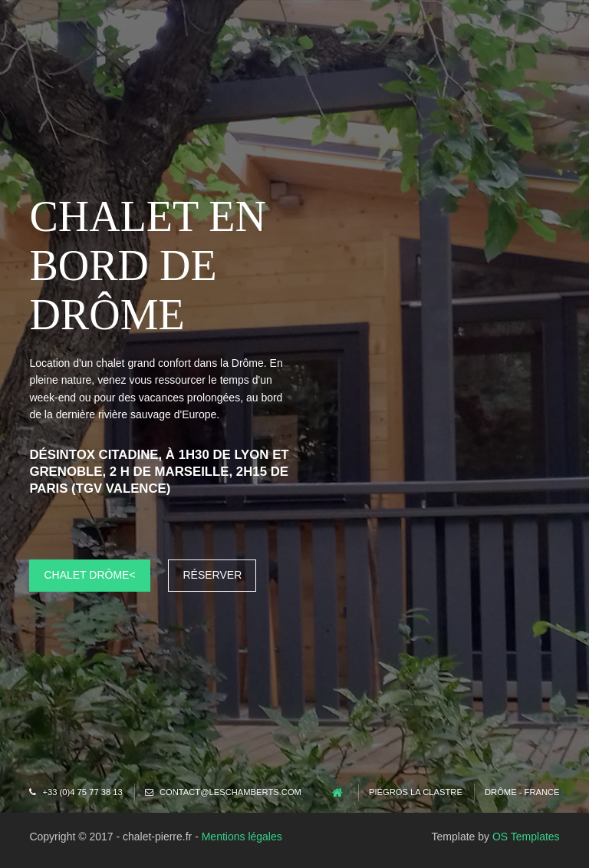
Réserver (212, 575)
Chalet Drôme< (89, 575)
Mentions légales (242, 837)
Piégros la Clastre (416, 792)
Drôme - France (522, 792)
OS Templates (526, 837)
